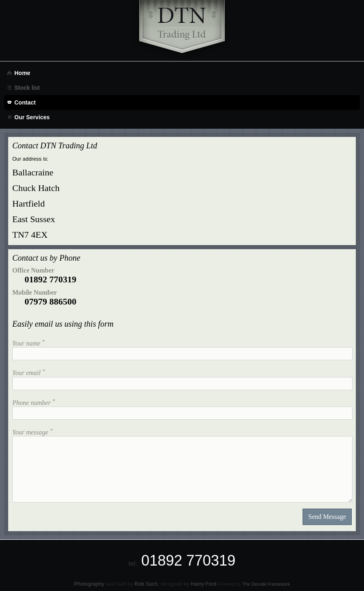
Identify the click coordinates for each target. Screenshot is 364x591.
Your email (29, 372)
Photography (89, 584)
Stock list (27, 88)
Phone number (34, 402)
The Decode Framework (266, 584)
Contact (25, 102)
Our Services (32, 117)
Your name (28, 342)
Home (22, 73)
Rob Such (146, 584)
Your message (33, 431)
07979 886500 (51, 301)
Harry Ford (203, 584)
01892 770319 (51, 279)
